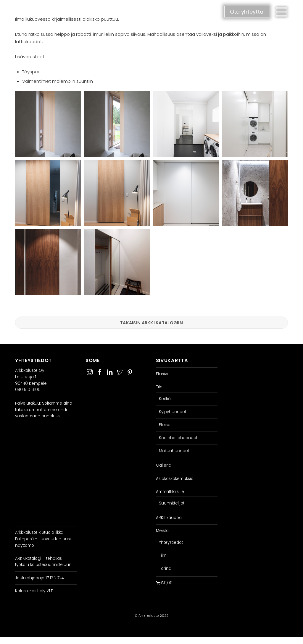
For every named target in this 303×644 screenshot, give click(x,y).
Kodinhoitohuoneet (178, 438)
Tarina (165, 568)
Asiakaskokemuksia (175, 479)
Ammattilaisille (170, 492)
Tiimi (163, 555)
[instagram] (90, 371)
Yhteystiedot (171, 542)
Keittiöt (165, 399)
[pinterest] (130, 371)
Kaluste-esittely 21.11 (34, 591)
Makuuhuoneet (174, 451)
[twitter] (120, 371)
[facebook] (100, 371)
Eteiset (165, 425)
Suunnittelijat (172, 503)
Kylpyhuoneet (173, 412)
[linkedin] (110, 371)
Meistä (162, 531)
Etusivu (163, 374)
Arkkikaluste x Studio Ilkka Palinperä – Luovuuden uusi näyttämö (43, 539)
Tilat (160, 387)
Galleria (164, 466)
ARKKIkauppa (169, 518)
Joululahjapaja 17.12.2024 (40, 578)
